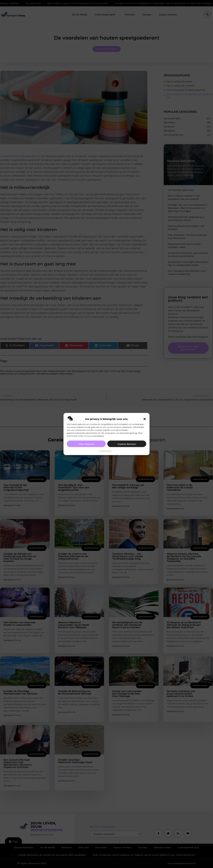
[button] (145, 419)
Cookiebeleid (105, 451)
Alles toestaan (86, 444)
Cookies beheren (127, 444)
